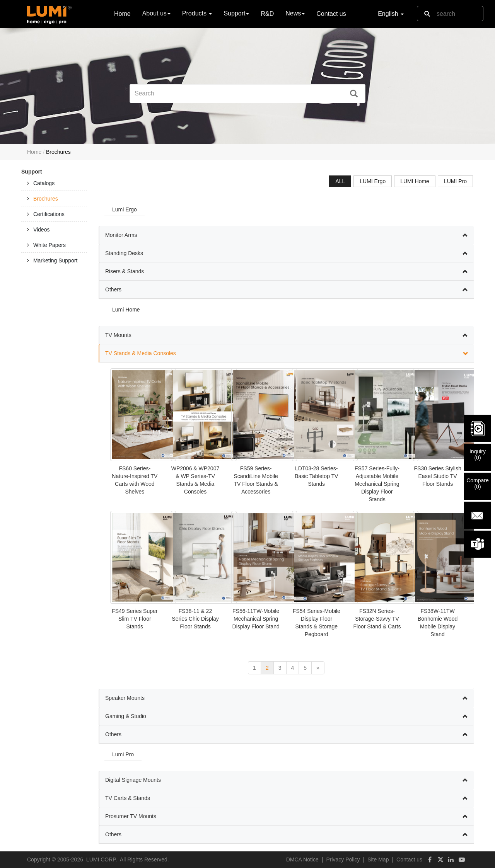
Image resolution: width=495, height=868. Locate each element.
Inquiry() (478, 454)
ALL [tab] (340, 181)
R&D (267, 14)
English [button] (391, 14)
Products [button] (197, 13)
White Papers (49, 245)
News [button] (295, 13)
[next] (318, 668)
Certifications (49, 214)
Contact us (331, 14)
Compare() (478, 483)
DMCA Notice (302, 859)
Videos (42, 230)
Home (122, 13)
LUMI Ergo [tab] (373, 181)
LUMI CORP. (102, 859)
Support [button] (236, 13)
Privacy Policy (343, 859)
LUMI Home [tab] (415, 181)
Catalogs (44, 183)
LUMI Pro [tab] (455, 181)
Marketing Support (55, 260)
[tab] (54, 183)
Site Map (378, 859)
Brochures (46, 199)
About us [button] (156, 13)
